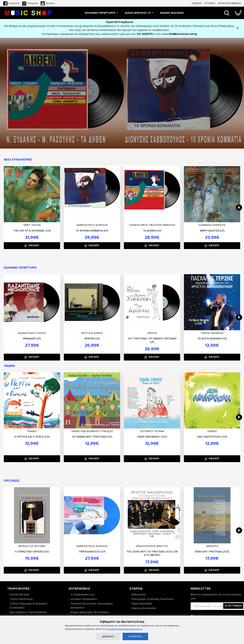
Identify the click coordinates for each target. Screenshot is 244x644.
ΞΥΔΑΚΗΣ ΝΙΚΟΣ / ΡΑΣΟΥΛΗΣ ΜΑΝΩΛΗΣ (152, 225)
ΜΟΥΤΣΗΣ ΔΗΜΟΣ (92, 333)
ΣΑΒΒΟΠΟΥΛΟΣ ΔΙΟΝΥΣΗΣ (92, 225)
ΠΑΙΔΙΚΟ (32, 431)
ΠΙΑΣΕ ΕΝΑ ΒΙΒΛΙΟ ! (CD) (152, 437)
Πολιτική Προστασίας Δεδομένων (124, 629)
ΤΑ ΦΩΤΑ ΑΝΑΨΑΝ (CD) (212, 339)
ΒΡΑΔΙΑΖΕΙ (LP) (32, 339)
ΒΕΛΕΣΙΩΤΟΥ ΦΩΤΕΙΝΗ (32, 546)
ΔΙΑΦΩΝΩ (108, 636)
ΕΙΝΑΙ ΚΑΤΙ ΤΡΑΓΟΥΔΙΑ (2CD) (212, 552)
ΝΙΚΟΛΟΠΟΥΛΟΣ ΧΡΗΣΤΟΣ (152, 546)
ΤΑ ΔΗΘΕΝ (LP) (152, 231)
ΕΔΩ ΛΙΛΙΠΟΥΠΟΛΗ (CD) (212, 437)
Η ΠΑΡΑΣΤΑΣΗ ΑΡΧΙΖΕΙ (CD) (32, 552)
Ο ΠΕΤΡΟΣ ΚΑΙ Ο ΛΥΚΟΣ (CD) (32, 437)
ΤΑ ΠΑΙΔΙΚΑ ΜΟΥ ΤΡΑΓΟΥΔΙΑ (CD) (92, 437)
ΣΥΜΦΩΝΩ (135, 636)
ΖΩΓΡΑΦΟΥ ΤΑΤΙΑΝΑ (152, 431)
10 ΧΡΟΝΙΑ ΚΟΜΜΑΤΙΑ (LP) (92, 231)
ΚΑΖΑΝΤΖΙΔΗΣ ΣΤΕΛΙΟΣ (32, 333)
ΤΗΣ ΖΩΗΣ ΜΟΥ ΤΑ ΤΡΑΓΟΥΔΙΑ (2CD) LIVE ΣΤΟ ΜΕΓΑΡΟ (152, 553)
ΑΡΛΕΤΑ (152, 333)
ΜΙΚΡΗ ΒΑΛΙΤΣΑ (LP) (212, 231)
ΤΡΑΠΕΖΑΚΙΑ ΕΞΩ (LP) (92, 552)
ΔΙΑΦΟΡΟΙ (212, 546)
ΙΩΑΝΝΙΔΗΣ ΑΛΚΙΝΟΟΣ (212, 225)
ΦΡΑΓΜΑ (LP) (92, 339)
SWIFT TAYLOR (32, 225)
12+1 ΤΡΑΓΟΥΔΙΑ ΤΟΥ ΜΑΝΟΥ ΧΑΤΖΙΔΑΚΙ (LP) (152, 340)
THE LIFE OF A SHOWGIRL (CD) (32, 231)
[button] (239, 208)
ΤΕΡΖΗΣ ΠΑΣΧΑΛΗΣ (212, 333)
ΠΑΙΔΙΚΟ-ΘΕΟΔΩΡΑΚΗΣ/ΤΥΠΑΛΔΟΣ (92, 431)
